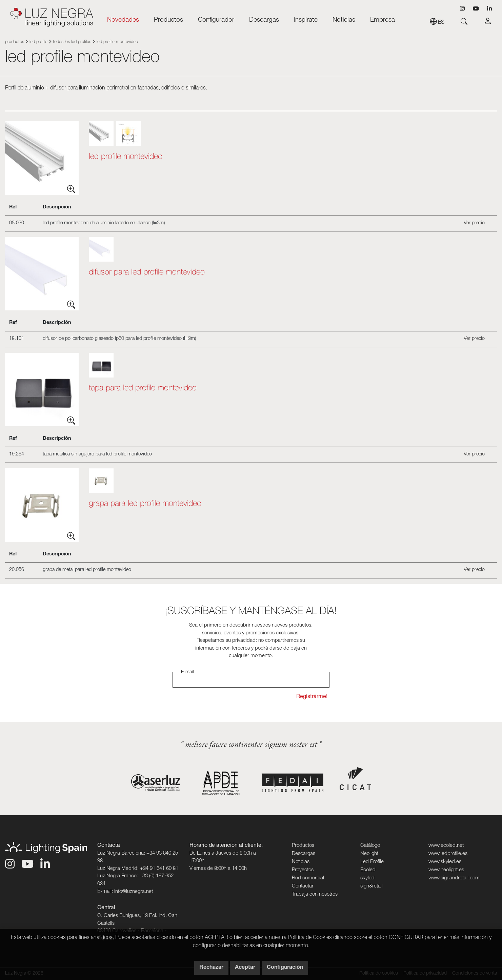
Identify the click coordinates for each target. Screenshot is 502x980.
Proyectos (303, 870)
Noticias (344, 20)
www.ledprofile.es (448, 854)
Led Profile (38, 42)
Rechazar (211, 968)
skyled (367, 878)
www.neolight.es (446, 870)
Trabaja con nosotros (315, 894)
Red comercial (308, 878)
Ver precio (474, 223)
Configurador (216, 20)
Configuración (285, 968)
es (437, 23)
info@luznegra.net (134, 892)
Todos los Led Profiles (72, 42)
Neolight (369, 854)
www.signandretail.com (454, 878)
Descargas (264, 20)
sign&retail (372, 886)
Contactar (303, 886)
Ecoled (368, 870)
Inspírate (306, 20)
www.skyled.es (445, 862)
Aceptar (245, 968)
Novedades (123, 20)
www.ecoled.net (446, 846)
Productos (168, 20)
